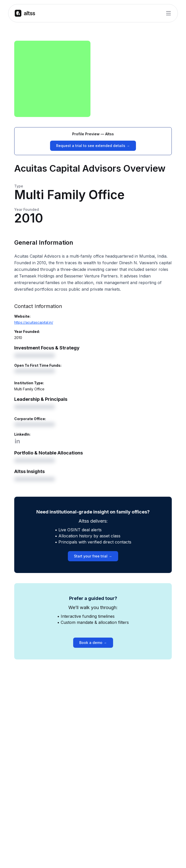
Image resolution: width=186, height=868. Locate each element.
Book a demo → (93, 643)
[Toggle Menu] (168, 13)
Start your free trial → (93, 556)
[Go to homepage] (25, 13)
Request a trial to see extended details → (93, 146)
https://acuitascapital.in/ (34, 322)
